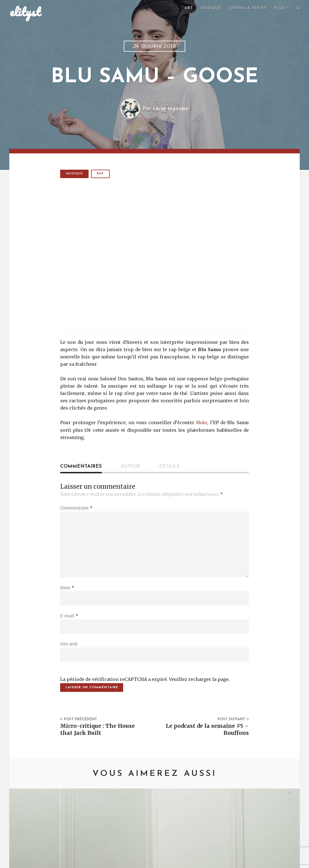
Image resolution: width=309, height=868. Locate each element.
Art (182, 9)
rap (102, 175)
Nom (67, 594)
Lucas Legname (171, 109)
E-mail (69, 623)
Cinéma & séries (244, 9)
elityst (25, 12)
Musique (205, 9)
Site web (69, 653)
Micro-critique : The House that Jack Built (100, 741)
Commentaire (76, 509)
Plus (278, 9)
